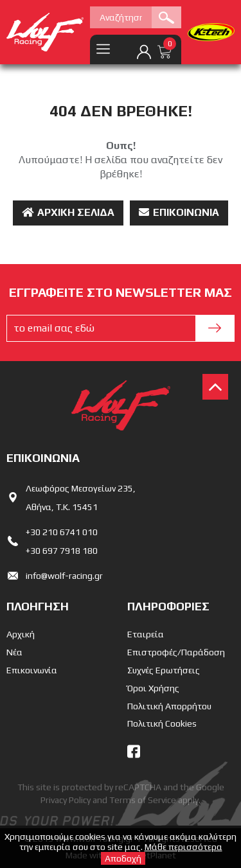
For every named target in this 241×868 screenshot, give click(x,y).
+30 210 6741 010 (62, 532)
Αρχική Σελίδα (68, 212)
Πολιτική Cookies (162, 723)
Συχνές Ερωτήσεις (164, 670)
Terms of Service (143, 800)
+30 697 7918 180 (62, 551)
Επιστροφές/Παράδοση (176, 652)
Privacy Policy (66, 800)
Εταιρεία (146, 634)
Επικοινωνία (179, 212)
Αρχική (21, 634)
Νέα (14, 652)
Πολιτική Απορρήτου (169, 706)
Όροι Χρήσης (153, 688)
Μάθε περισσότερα (183, 847)
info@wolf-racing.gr (64, 576)
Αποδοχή (123, 858)
